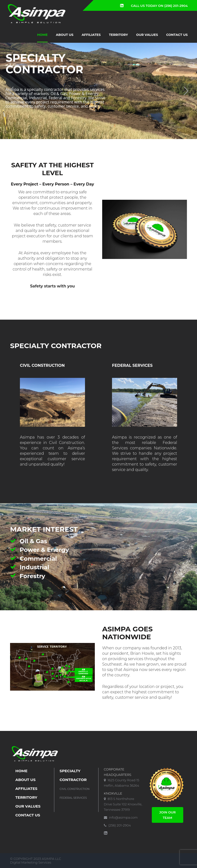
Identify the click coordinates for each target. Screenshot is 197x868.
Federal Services (73, 798)
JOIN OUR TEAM (167, 815)
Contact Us (177, 35)
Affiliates (91, 35)
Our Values (147, 35)
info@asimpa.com (121, 817)
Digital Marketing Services (31, 862)
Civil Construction (75, 789)
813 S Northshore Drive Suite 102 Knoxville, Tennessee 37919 (123, 804)
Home (42, 35)
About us (65, 35)
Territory (119, 35)
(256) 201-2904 (117, 825)
